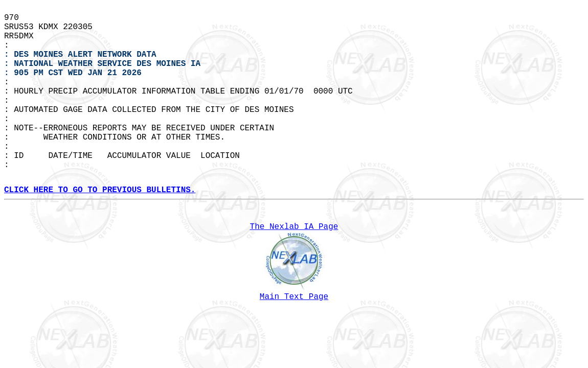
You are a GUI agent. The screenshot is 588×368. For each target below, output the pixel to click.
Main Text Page (294, 297)
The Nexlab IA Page (294, 227)
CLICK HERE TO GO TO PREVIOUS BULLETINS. (100, 190)
